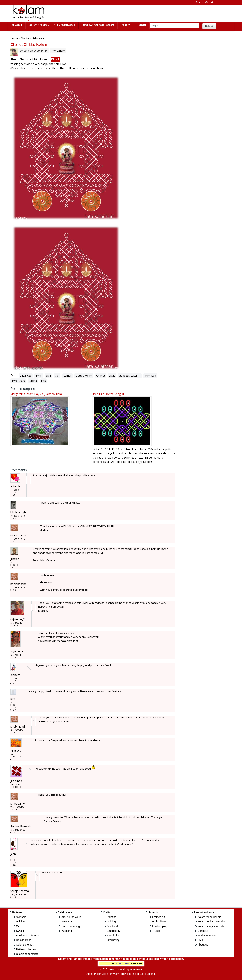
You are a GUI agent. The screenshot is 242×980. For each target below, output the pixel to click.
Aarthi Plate (114, 936)
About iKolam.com (97, 974)
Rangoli (16, 25)
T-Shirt (156, 931)
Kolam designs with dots (212, 922)
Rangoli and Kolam (205, 912)
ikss (43, 381)
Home (14, 38)
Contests (203, 931)
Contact (151, 974)
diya (48, 376)
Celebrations (65, 912)
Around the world (71, 917)
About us (203, 945)
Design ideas (24, 940)
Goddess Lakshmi (130, 376)
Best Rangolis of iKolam (98, 25)
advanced (26, 376)
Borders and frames (28, 936)
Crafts (125, 25)
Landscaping (160, 926)
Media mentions (207, 936)
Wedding (67, 931)
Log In (142, 25)
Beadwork (113, 926)
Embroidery (114, 931)
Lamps (67, 376)
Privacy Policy (118, 974)
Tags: (14, 375)
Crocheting (113, 940)
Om (18, 926)
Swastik (21, 931)
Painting (112, 917)
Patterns (17, 912)
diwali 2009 (18, 381)
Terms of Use (137, 974)
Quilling (111, 922)
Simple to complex (27, 954)
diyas (112, 376)
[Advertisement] (118, 13)
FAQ (200, 940)
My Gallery (58, 51)
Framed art (159, 917)
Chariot (101, 376)
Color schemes (25, 945)
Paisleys (21, 922)
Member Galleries (205, 2)
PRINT (55, 59)
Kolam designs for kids (211, 926)
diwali (39, 376)
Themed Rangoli (64, 25)
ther (57, 376)
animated (150, 376)
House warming (71, 926)
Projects (153, 912)
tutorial (33, 381)
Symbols (21, 917)
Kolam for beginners (209, 917)
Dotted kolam (84, 376)
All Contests (38, 25)
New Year (67, 922)
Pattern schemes (26, 949)
